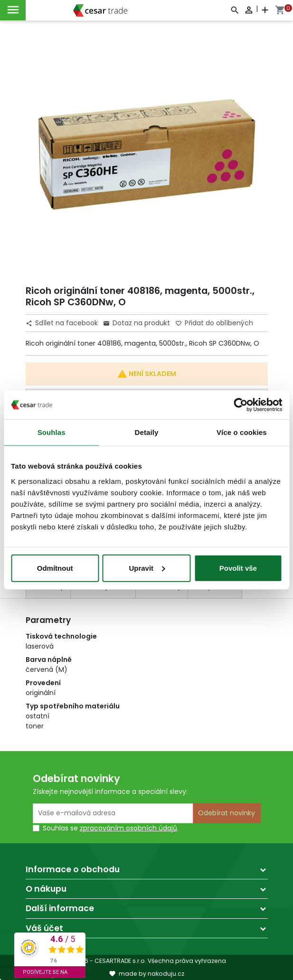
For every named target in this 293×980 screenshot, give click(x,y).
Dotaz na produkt (137, 323)
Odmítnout (55, 568)
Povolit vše (238, 568)
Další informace (60, 908)
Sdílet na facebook (63, 323)
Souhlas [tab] (52, 432)
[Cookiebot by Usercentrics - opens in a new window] (241, 405)
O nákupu (46, 889)
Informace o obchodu (73, 869)
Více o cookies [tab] (242, 432)
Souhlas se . (111, 828)
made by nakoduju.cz (146, 974)
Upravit (147, 568)
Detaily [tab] (147, 432)
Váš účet (44, 928)
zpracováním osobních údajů (128, 828)
